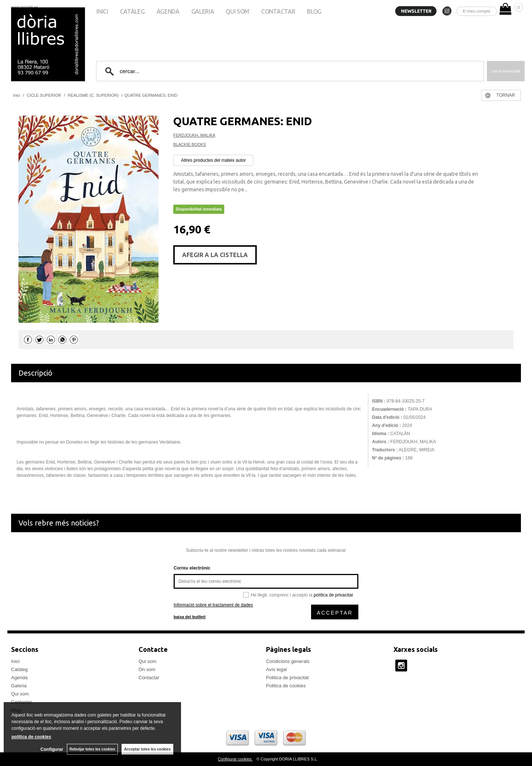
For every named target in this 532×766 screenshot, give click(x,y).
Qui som (238, 11)
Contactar (278, 11)
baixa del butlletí (190, 617)
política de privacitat (333, 595)
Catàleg (132, 11)
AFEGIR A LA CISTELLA (215, 255)
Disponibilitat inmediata (199, 209)
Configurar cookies (235, 759)
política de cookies (31, 737)
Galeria (203, 11)
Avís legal (276, 669)
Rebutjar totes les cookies (92, 749)
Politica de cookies (286, 686)
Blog (314, 11)
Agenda (168, 11)
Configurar (52, 749)
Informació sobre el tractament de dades (213, 605)
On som (147, 669)
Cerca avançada (506, 71)
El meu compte (477, 11)
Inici (102, 11)
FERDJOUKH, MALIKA (194, 135)
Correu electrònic (192, 568)
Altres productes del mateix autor (213, 160)
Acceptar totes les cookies (147, 749)
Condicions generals (288, 661)
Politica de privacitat (287, 678)
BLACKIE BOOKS (190, 144)
